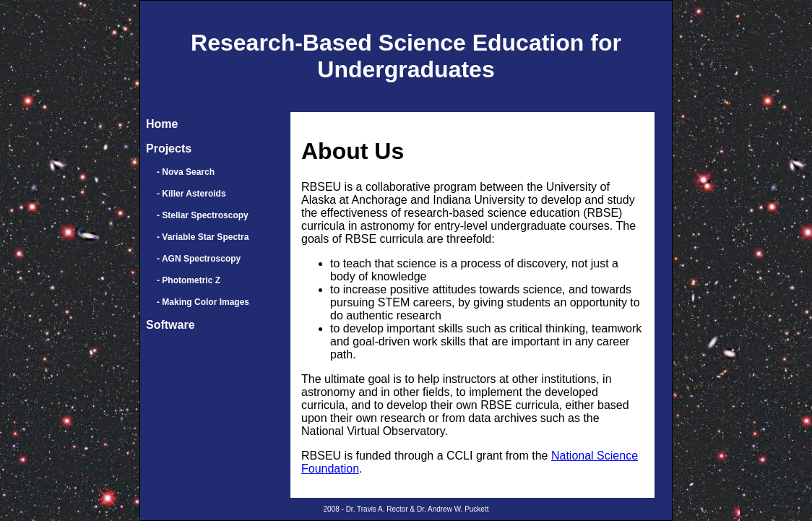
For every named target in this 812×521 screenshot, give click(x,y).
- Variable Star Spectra (203, 237)
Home (162, 124)
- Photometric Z (189, 280)
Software (170, 325)
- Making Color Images (203, 302)
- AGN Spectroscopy (199, 259)
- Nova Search (186, 172)
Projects (169, 148)
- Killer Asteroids (191, 194)
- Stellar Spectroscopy (203, 215)
